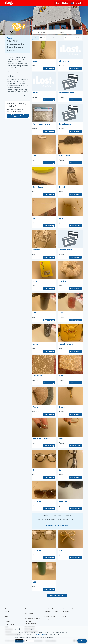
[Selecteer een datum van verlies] (66, 32)
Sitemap (66, 617)
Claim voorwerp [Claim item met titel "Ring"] (75, 446)
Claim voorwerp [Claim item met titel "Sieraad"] (75, 558)
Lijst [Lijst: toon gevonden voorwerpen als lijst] (42, 38)
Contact (65, 614)
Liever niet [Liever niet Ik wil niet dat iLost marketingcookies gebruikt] (30, 641)
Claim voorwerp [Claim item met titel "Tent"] (49, 163)
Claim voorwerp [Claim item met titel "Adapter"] (49, 257)
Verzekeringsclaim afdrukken (52, 614)
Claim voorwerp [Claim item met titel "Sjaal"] (75, 383)
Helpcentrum (67, 611)
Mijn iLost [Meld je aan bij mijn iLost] (65, 3)
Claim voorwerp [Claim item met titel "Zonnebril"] (49, 509)
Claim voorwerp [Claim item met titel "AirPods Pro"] (75, 68)
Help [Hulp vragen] (57, 3)
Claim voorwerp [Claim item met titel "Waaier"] (49, 414)
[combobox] (45, 32)
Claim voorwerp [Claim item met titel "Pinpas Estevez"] (75, 257)
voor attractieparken (30, 624)
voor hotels (28, 621)
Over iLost (8, 611)
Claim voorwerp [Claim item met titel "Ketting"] (49, 226)
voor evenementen (30, 616)
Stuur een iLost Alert (50, 617)
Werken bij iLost (10, 614)
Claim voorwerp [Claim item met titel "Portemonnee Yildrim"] (49, 131)
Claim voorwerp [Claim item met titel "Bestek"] (75, 194)
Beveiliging (8, 622)
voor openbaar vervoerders (32, 619)
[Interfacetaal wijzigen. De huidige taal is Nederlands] (76, 3)
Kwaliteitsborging (10, 624)
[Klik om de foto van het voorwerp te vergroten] (44, 50)
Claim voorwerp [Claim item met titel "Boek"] (49, 289)
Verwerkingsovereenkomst (13, 619)
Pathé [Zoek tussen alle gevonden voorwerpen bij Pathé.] (9, 38)
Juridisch (8, 617)
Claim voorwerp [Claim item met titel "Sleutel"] (49, 68)
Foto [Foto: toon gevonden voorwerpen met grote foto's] (36, 38)
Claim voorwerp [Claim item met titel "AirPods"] (49, 100)
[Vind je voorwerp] (79, 32)
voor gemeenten (29, 614)
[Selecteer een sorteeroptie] (73, 38)
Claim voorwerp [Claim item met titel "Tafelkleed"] (49, 383)
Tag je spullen (48, 619)
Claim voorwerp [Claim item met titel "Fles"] (49, 320)
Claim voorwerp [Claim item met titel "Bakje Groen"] (49, 194)
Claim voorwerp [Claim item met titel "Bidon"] (49, 351)
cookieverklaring (41, 635)
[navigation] (82, 641)
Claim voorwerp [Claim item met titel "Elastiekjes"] (75, 289)
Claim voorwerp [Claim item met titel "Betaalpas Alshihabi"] (75, 131)
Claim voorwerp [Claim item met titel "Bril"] (49, 477)
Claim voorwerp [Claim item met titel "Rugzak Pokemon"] (75, 351)
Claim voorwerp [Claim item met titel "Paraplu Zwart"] (75, 163)
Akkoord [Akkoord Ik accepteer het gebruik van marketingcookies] (19, 641)
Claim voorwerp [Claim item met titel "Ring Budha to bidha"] (49, 446)
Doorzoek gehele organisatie (18, 116)
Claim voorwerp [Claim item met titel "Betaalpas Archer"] (75, 100)
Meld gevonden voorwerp (51, 611)
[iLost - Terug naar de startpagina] (9, 3)
